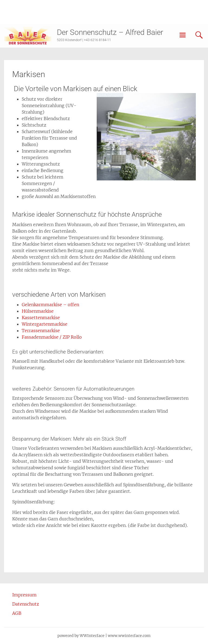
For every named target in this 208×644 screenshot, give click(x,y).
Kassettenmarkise (41, 318)
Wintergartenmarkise (45, 324)
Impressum (24, 595)
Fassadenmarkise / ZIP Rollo (52, 337)
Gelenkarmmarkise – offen (50, 305)
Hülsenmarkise (38, 311)
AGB (17, 613)
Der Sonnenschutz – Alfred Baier (110, 32)
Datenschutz (26, 604)
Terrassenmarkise (41, 331)
